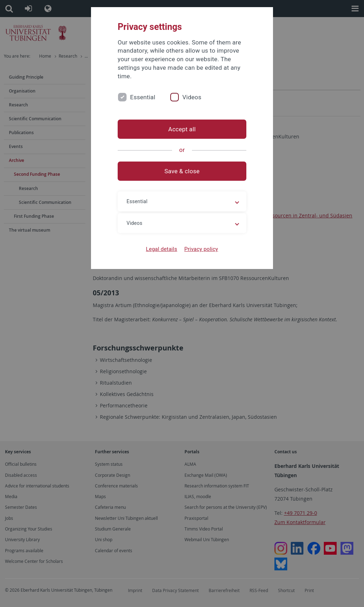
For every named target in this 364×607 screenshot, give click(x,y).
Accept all (182, 129)
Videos (192, 97)
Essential (143, 97)
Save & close (182, 171)
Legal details (162, 249)
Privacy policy (201, 249)
